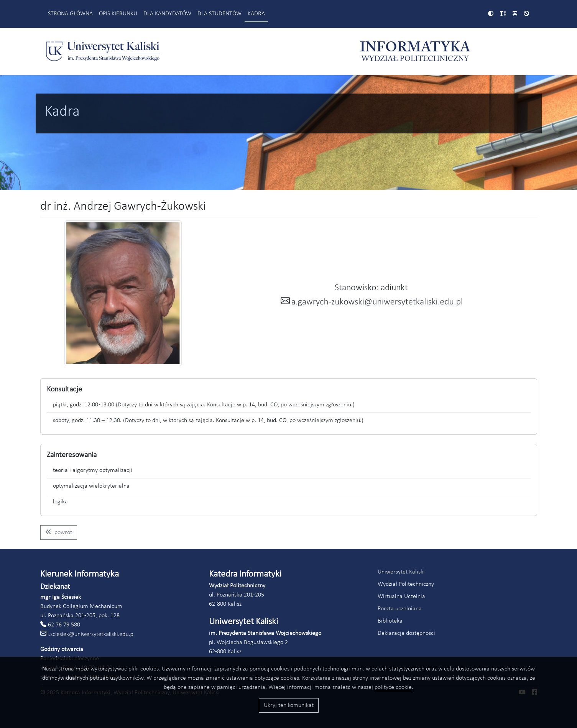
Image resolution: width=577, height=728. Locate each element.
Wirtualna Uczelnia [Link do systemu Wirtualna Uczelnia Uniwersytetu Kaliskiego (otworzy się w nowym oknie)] (401, 597)
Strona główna (70, 14)
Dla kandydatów (167, 14)
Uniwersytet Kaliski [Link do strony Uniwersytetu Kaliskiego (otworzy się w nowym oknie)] (401, 572)
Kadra (256, 14)
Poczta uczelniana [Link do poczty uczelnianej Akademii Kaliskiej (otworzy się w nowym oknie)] (400, 609)
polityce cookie (393, 687)
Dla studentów (219, 14)
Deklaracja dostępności (406, 633)
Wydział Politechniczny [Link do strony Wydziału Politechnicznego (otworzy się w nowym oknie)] (406, 584)
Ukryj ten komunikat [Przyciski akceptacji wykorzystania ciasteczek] (289, 705)
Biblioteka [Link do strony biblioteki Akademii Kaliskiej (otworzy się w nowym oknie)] (390, 621)
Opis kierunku (118, 14)
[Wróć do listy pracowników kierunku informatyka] (59, 532)
